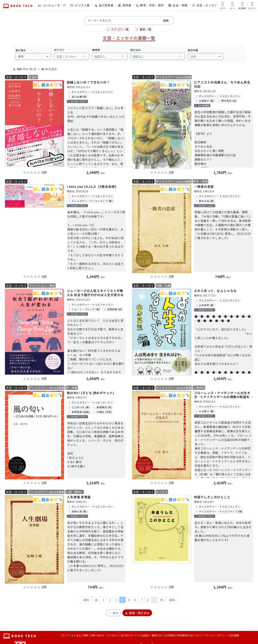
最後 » (173, 600)
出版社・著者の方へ (153, 635)
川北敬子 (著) (205, 411)
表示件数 (193, 50)
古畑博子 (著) (205, 101)
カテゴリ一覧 (118, 29)
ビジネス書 (80, 5)
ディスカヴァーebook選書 (174, 77)
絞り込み (136, 50)
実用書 (125, 5)
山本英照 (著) (205, 305)
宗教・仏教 (163, 286)
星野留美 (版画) (79, 412)
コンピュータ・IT (52, 5)
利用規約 (170, 635)
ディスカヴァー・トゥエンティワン (90, 92)
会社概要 (234, 635)
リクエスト (113, 635)
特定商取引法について (189, 635)
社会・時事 (178, 5)
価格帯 (96, 50)
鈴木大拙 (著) (205, 201)
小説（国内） (75, 492)
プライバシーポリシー (215, 635)
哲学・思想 (200, 181)
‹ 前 (96, 600)
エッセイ (162, 492)
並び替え (21, 50)
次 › (162, 600)
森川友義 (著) (77, 97)
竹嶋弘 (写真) (102, 412)
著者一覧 (143, 29)
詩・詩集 (72, 388)
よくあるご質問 (80, 635)
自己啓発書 (104, 5)
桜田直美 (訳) (113, 309)
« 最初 (85, 600)
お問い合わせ (97, 635)
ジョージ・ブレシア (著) (84, 309)
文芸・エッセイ (205, 5)
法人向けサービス (130, 635)
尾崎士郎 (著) (77, 511)
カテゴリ (59, 50)
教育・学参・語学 (150, 5)
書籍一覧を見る (137, 613)
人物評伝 (199, 388)
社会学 (33, 77)
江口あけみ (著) (79, 407)
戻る (113, 613)
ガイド (66, 635)
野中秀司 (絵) (227, 101)
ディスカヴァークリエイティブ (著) (90, 201)
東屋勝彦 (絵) (102, 407)
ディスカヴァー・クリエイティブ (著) (219, 511)
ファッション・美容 (42, 286)
